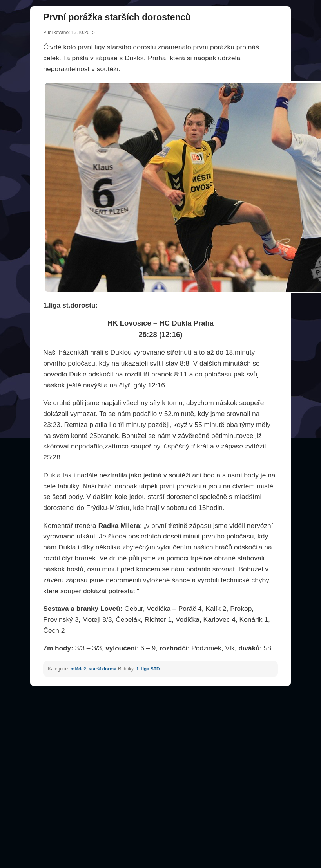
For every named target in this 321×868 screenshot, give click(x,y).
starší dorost (102, 669)
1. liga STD (148, 669)
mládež (78, 669)
